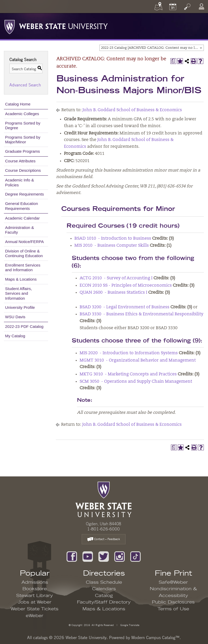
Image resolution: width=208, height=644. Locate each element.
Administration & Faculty (20, 230)
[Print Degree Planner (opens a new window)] (173, 61)
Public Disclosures (173, 602)
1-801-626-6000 (103, 529)
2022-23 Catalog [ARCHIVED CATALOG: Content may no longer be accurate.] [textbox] (152, 48)
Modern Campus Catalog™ (155, 637)
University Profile (20, 307)
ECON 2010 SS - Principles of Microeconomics (126, 286)
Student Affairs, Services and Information (19, 293)
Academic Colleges (22, 114)
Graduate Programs (23, 151)
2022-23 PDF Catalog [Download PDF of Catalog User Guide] (24, 326)
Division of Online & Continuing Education (24, 253)
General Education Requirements (22, 206)
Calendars (104, 589)
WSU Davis (15, 317)
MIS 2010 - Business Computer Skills (112, 246)
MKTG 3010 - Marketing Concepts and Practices (128, 374)
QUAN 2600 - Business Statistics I (113, 293)
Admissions (35, 582)
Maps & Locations (21, 279)
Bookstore (35, 589)
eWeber (35, 616)
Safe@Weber (173, 582)
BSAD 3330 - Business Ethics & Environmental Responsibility (141, 314)
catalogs (40, 637)
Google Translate (129, 625)
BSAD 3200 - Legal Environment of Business (124, 307)
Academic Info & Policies (20, 182)
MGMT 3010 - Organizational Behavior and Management (138, 361)
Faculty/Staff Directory (104, 602)
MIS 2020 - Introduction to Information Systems (129, 353)
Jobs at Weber (35, 602)
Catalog (104, 596)
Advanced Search (25, 85)
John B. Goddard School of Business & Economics (132, 110)
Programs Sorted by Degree (23, 125)
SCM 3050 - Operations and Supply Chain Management (136, 382)
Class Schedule (104, 582)
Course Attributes (20, 161)
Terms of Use (173, 609)
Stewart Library (35, 596)
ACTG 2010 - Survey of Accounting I (116, 278)
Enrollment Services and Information (23, 267)
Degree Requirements (25, 194)
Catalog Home (18, 104)
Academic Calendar (23, 218)
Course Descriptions (23, 170)
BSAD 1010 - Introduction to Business (113, 239)
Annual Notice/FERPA (25, 242)
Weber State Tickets (35, 609)
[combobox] (152, 48)
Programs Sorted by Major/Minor (23, 140)
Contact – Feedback (104, 539)
